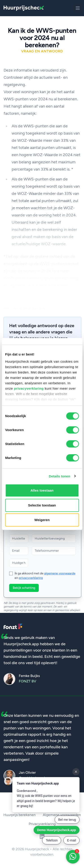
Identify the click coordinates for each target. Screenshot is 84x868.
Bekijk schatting (24, 588)
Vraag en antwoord (42, 51)
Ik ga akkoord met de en (45, 576)
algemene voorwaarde (60, 573)
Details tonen (59, 476)
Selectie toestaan (42, 505)
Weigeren (42, 520)
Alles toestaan (42, 490)
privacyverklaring (29, 388)
